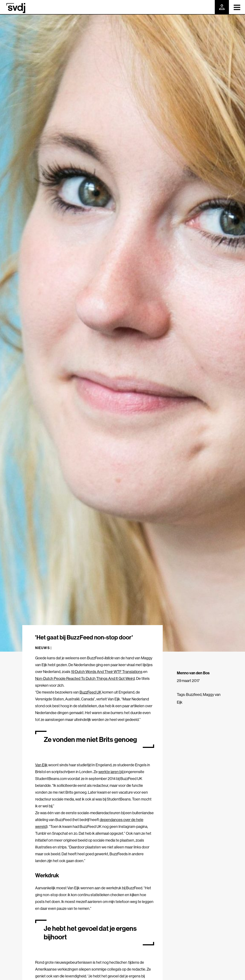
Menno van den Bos (193, 673)
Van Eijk (41, 765)
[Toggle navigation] (237, 7)
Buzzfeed (194, 695)
